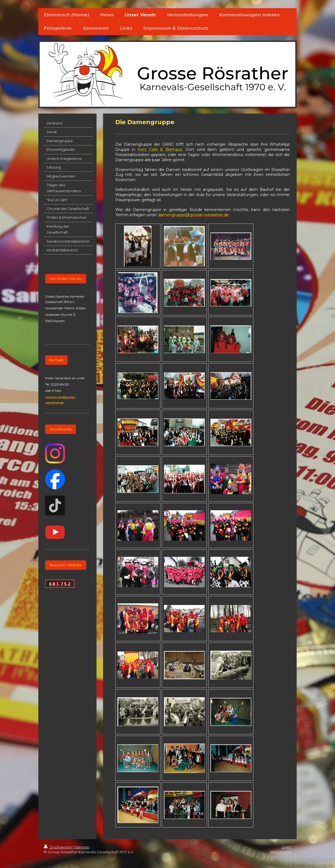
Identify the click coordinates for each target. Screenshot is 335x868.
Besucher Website (66, 565)
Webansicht (281, 852)
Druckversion (58, 847)
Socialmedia (61, 429)
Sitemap (82, 847)
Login (286, 847)
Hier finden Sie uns (66, 279)
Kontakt (56, 360)
